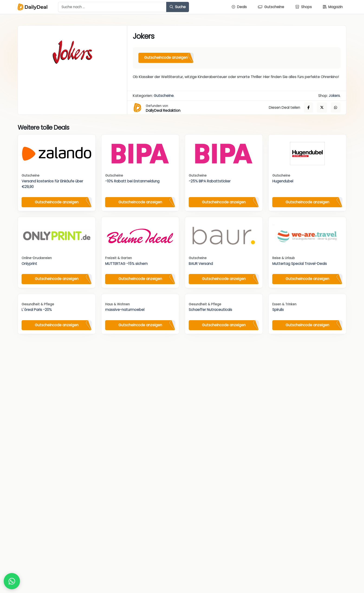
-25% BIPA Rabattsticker (210, 181)
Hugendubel (283, 181)
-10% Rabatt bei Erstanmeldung (132, 181)
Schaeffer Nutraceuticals (210, 310)
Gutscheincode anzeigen (166, 58)
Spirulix (278, 310)
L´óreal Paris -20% (37, 310)
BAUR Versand (201, 264)
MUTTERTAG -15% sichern (126, 264)
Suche (178, 7)
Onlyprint (29, 264)
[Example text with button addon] (112, 7)
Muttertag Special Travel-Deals (300, 264)
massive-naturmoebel (125, 310)
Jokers (334, 96)
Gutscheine (164, 96)
